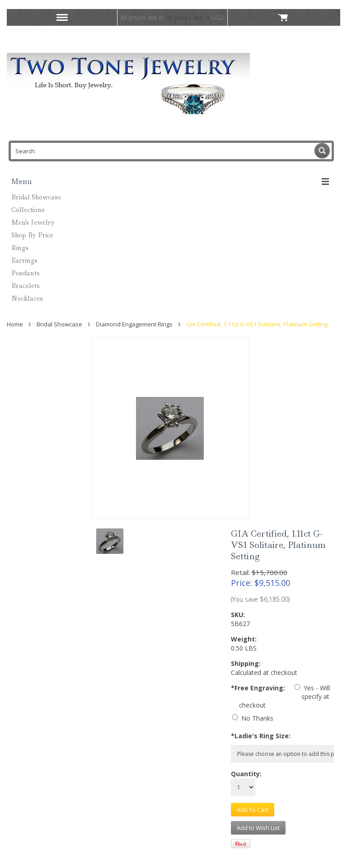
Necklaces (27, 298)
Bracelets (26, 286)
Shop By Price (32, 235)
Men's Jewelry (33, 222)
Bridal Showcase (36, 197)
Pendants (26, 273)
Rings (20, 248)
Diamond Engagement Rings (134, 324)
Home (15, 324)
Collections (28, 210)
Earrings (24, 260)
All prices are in (195, 17)
